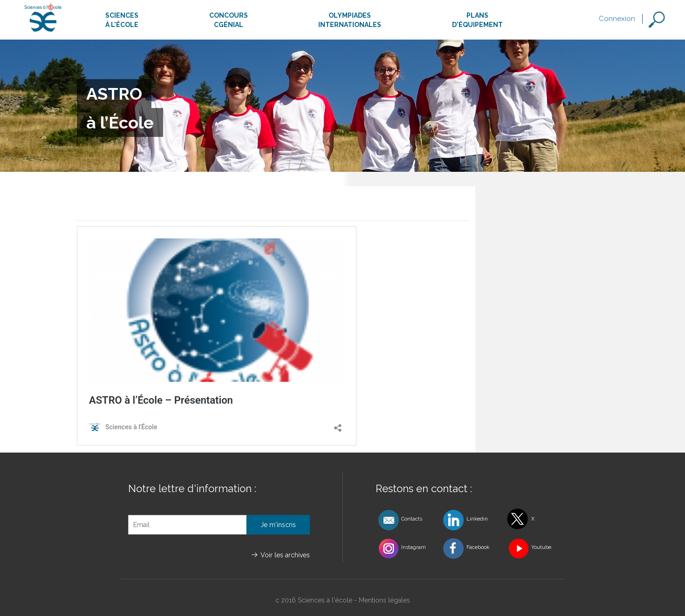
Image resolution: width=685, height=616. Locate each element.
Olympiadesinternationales (350, 20)
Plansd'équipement (477, 20)
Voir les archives (285, 555)
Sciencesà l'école (122, 20)
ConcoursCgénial (229, 20)
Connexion (617, 19)
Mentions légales (384, 600)
